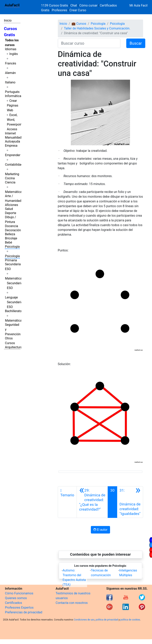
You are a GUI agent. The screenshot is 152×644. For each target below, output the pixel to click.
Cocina (10, 178)
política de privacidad (107, 620)
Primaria (11, 260)
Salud (9, 209)
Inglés (14, 54)
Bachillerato (13, 311)
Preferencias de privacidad (24, 612)
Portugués (12, 92)
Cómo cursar (88, 5)
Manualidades (15, 137)
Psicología (12, 247)
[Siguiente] (130, 502)
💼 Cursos (79, 24)
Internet (10, 133)
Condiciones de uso (84, 620)
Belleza (10, 234)
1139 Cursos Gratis (55, 5)
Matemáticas (14, 192)
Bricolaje (11, 238)
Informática (13, 96)
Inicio (8, 20)
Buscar (136, 43)
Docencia (11, 226)
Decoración (13, 230)
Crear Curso (78, 10)
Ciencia (10, 182)
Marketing (12, 174)
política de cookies (130, 620)
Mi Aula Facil (138, 5)
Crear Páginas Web (13, 105)
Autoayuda (12, 141)
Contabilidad (14, 165)
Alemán (10, 73)
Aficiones (11, 205)
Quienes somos (16, 598)
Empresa (11, 146)
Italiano (10, 82)
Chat (74, 5)
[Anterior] (92, 502)
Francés (10, 63)
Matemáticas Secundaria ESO (14, 283)
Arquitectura (14, 347)
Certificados (13, 603)
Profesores (59, 10)
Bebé (9, 242)
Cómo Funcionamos (19, 593)
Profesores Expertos (19, 608)
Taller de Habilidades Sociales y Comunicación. (97, 28)
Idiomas (11, 49)
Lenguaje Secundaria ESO (14, 302)
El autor (100, 530)
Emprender (13, 155)
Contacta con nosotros (72, 603)
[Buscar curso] (89, 43)
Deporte (11, 213)
